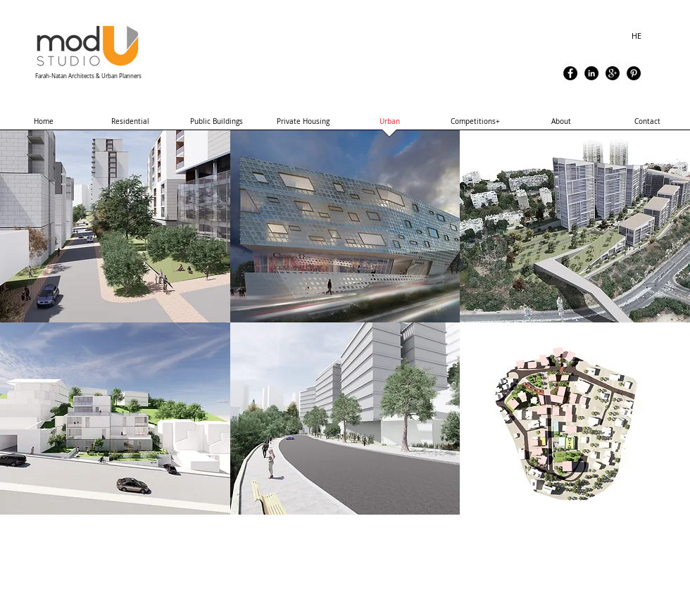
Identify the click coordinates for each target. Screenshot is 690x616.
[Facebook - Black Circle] (570, 73)
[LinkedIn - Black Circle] (591, 73)
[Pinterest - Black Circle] (634, 73)
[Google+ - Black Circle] (613, 73)
